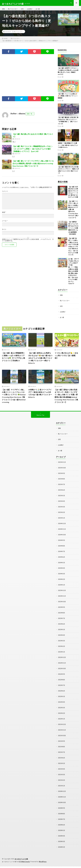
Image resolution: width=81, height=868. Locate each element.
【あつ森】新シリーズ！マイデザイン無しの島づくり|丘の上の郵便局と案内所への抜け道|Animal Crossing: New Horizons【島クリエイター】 (33, 167)
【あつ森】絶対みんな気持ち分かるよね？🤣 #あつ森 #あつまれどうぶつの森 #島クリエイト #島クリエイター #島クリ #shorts (40, 362)
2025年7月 (62, 493)
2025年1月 (62, 526)
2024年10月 (62, 542)
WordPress (43, 863)
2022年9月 (62, 679)
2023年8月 (62, 619)
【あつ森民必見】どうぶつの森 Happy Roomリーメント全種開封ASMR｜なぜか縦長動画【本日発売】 (73, 231)
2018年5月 (62, 849)
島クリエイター (13, 10)
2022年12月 (62, 663)
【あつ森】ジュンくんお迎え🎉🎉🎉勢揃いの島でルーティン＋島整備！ (68, 99)
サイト (4, 233)
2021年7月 (62, 756)
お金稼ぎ (31, 10)
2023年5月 (62, 635)
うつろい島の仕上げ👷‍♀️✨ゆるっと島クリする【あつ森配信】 (66, 359)
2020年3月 (62, 843)
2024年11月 (62, 536)
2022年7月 (62, 690)
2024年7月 (62, 558)
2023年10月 (62, 608)
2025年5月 (62, 504)
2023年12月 (62, 597)
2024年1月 (62, 591)
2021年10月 (62, 739)
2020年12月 (62, 794)
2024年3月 (62, 580)
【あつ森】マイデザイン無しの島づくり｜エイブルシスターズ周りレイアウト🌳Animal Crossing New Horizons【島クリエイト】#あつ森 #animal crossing (14, 401)
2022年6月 (62, 695)
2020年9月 (62, 811)
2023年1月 (62, 657)
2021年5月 (62, 767)
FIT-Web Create (24, 863)
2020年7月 (62, 821)
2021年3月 (62, 778)
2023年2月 (62, 652)
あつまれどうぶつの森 (22, 861)
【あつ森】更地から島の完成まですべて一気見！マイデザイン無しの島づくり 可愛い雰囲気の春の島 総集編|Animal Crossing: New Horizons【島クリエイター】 (67, 403)
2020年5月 (62, 832)
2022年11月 (62, 668)
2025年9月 (62, 482)
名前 (4, 216)
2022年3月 (62, 712)
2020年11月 (62, 800)
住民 (23, 10)
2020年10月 (62, 805)
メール (5, 224)
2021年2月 (62, 783)
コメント (5, 195)
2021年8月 (62, 750)
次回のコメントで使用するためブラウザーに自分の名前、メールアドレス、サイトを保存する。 (28, 243)
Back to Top (41, 424)
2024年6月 (62, 564)
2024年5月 (62, 569)
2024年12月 (62, 531)
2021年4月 (62, 772)
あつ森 (39, 10)
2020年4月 (62, 838)
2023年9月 (62, 613)
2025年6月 (62, 498)
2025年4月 (62, 509)
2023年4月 (62, 641)
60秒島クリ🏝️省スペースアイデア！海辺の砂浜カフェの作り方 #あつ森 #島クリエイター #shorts (40, 398)
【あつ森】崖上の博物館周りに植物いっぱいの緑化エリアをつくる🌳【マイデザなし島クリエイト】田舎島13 (14, 362)
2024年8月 (62, 553)
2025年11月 (62, 471)
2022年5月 (62, 701)
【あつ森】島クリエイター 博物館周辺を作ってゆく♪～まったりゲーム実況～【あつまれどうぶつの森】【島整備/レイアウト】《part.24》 (33, 152)
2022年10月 (62, 674)
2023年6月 (62, 630)
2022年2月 (62, 717)
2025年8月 (62, 487)
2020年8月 (62, 816)
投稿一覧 (29, 117)
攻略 (3, 10)
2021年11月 (62, 734)
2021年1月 (62, 789)
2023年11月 (62, 602)
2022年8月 (62, 684)
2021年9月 (62, 745)
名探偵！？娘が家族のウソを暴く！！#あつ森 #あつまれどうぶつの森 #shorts (68, 149)
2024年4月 (62, 575)
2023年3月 (62, 646)
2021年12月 (62, 728)
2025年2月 (62, 520)
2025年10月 (62, 476)
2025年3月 (62, 515)
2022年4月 (62, 706)
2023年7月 (62, 624)
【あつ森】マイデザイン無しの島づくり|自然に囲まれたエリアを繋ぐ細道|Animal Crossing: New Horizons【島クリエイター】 (73, 213)
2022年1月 (62, 723)
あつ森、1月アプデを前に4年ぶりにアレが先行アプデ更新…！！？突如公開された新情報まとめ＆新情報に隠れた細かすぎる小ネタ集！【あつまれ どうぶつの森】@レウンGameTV (74, 275)
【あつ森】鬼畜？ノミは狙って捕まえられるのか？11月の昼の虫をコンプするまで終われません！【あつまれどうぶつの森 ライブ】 (73, 250)
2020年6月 (62, 827)
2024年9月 (62, 547)
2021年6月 (62, 761)
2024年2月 (62, 586)
